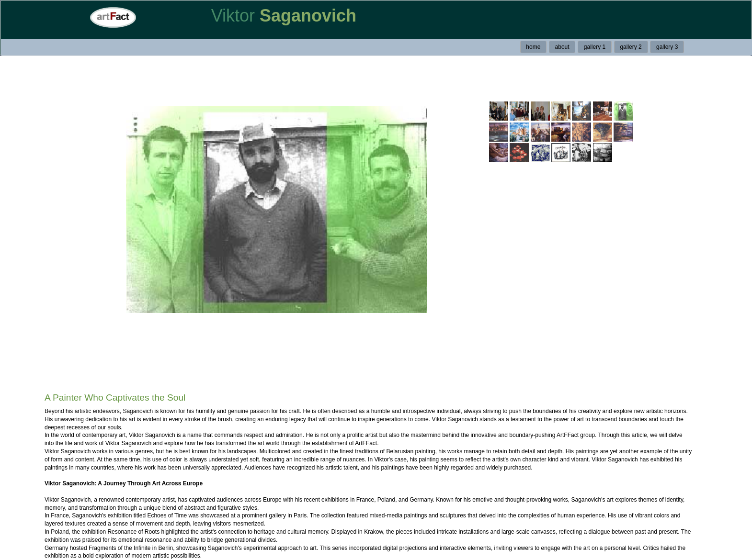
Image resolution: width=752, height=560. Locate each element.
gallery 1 (595, 47)
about (562, 47)
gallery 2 (631, 47)
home (533, 47)
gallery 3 (667, 47)
